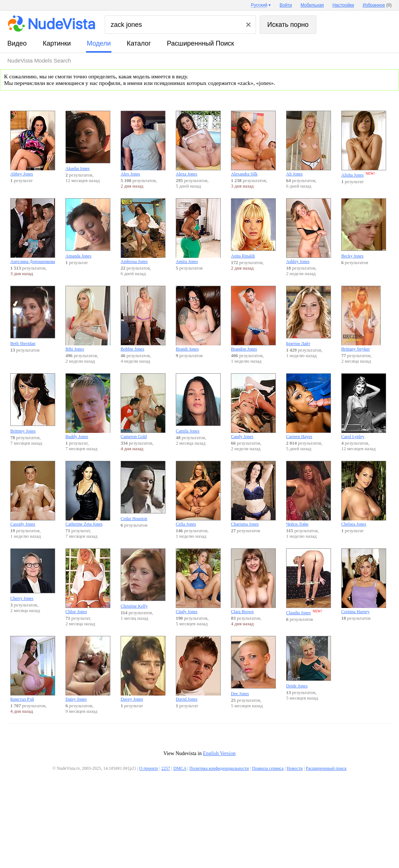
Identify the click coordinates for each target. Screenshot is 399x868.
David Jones (198, 669)
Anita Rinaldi (253, 228)
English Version (219, 753)
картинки (57, 43)
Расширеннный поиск (201, 43)
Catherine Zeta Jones (88, 494)
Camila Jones (198, 403)
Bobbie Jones (143, 319)
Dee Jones (253, 666)
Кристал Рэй (33, 669)
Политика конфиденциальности (219, 768)
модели (99, 43)
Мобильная (312, 5)
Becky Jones (364, 228)
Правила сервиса (268, 768)
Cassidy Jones (33, 494)
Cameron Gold (143, 406)
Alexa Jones (198, 144)
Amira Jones (198, 231)
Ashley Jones (309, 231)
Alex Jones (143, 144)
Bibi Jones (88, 319)
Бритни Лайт (309, 316)
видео (17, 43)
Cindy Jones (198, 581)
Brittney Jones (33, 403)
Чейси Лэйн (309, 494)
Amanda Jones (88, 228)
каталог (139, 43)
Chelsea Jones (364, 494)
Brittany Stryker (364, 319)
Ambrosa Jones (143, 231)
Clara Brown (253, 581)
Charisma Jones (253, 494)
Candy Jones (253, 406)
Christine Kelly (143, 579)
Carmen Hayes (309, 406)
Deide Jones (309, 662)
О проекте (149, 768)
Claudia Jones (309, 582)
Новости (295, 768)
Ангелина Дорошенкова (33, 231)
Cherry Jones (33, 575)
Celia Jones (198, 494)
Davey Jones (143, 669)
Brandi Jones (198, 319)
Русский (259, 5)
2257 (166, 768)
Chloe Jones (88, 581)
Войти (286, 5)
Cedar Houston (143, 491)
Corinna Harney (364, 581)
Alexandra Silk (253, 144)
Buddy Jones (88, 406)
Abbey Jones (33, 144)
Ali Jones (309, 144)
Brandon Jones (253, 319)
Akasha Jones (88, 141)
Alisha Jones (364, 144)
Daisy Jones (88, 669)
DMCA (180, 768)
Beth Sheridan (33, 316)
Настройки (343, 5)
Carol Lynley (364, 406)
